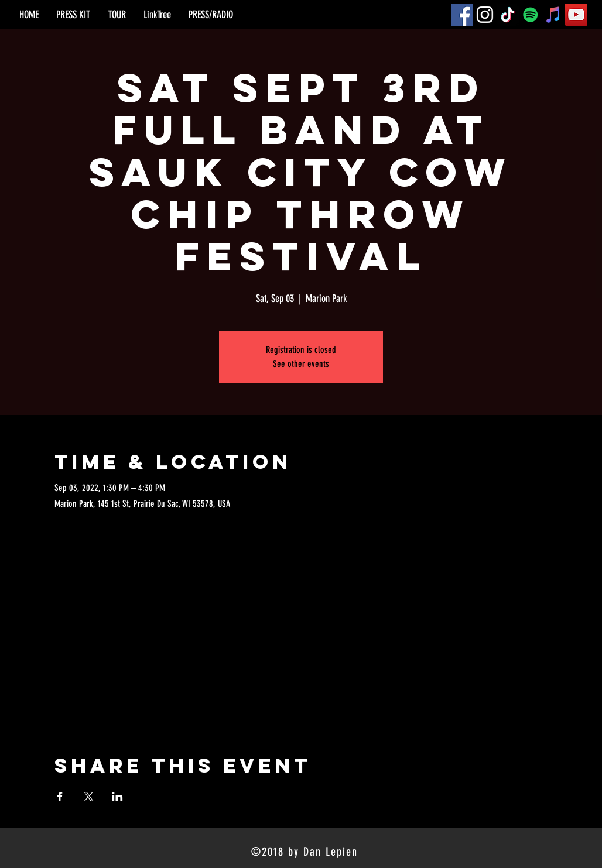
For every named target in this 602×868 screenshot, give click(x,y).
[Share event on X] (89, 797)
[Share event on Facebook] (60, 797)
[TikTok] (508, 15)
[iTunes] (553, 15)
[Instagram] (485, 15)
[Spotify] (531, 15)
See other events (301, 364)
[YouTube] (576, 15)
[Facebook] (462, 15)
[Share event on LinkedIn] (117, 797)
